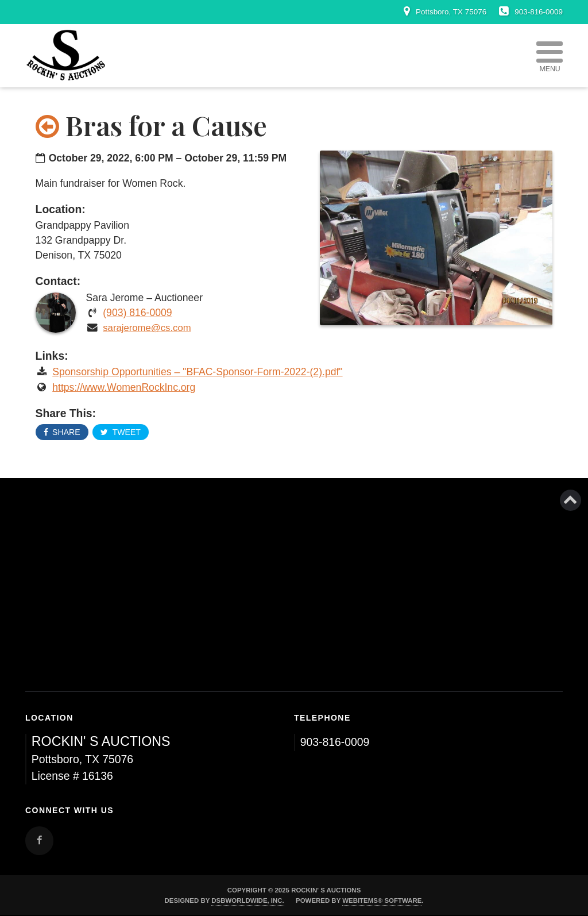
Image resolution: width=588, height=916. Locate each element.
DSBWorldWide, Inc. (247, 900)
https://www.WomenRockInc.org (124, 387)
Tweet (120, 432)
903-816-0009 (335, 742)
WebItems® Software (382, 900)
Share (62, 432)
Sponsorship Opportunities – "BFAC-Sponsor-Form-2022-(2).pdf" (197, 372)
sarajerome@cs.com (147, 328)
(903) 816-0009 (137, 313)
